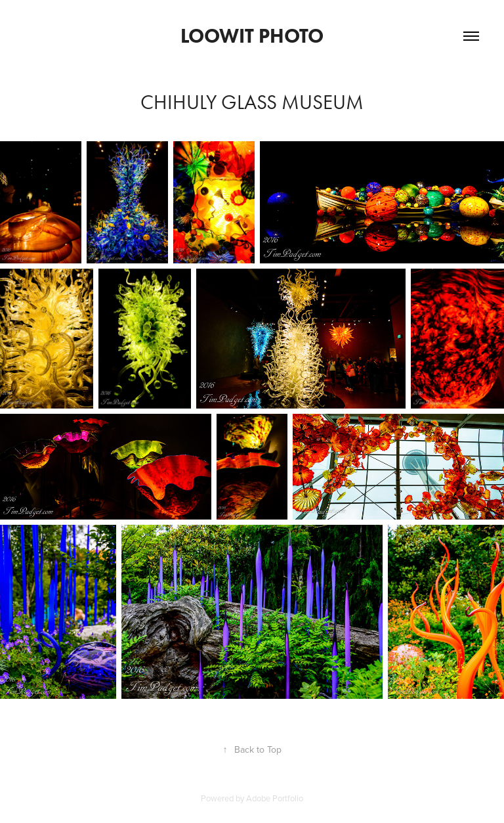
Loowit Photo (252, 36)
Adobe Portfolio (275, 798)
